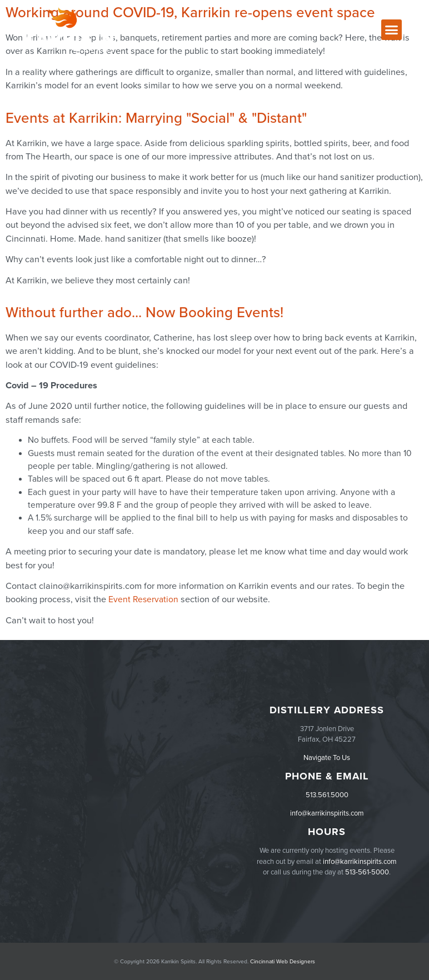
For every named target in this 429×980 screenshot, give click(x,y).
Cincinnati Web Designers (283, 961)
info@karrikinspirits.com (327, 813)
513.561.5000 (327, 795)
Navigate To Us (327, 758)
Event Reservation (143, 599)
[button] (392, 30)
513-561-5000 (367, 872)
